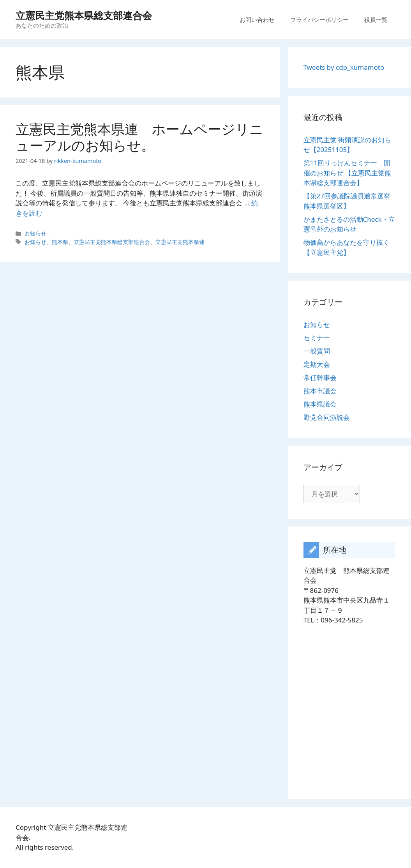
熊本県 (60, 242)
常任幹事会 (320, 377)
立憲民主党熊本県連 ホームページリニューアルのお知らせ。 (139, 137)
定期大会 (317, 364)
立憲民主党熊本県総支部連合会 (84, 15)
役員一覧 (376, 19)
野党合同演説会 (327, 417)
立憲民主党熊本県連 (180, 242)
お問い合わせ (257, 19)
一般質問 (317, 351)
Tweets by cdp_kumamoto (344, 67)
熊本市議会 (320, 391)
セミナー (317, 338)
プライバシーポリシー (319, 19)
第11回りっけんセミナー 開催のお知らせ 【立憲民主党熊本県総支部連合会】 (347, 173)
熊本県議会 (320, 404)
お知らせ (35, 233)
